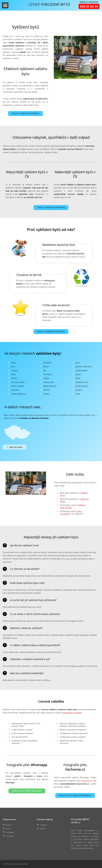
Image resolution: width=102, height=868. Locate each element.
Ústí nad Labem (18, 382)
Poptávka (10, 832)
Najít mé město (14, 447)
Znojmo (79, 390)
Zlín (45, 370)
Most (78, 363)
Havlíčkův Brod (82, 382)
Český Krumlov (82, 386)
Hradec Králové (18, 386)
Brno (13, 367)
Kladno (46, 394)
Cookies (43, 825)
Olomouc (15, 390)
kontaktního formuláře (72, 713)
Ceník (8, 829)
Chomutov (48, 374)
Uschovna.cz (87, 781)
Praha (14, 363)
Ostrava (14, 370)
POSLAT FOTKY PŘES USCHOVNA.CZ (75, 795)
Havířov (46, 390)
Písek (78, 394)
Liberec (14, 378)
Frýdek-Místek (81, 370)
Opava (78, 374)
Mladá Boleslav (50, 386)
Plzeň (13, 374)
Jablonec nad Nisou (84, 367)
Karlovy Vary (48, 382)
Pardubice (47, 363)
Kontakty (10, 836)
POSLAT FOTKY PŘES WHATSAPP (27, 791)
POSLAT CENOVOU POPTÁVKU (25, 113)
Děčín (78, 378)
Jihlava (46, 367)
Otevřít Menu (5, 5)
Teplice (46, 378)
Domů (8, 825)
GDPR (42, 829)
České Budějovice (19, 394)
